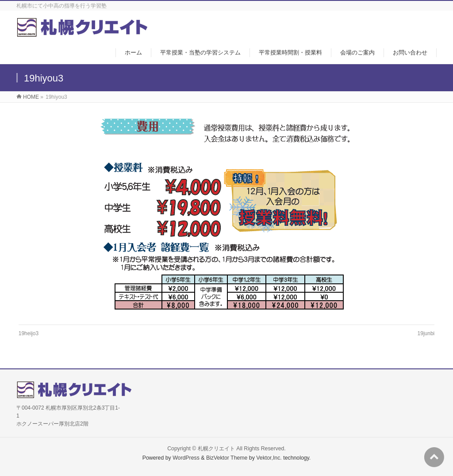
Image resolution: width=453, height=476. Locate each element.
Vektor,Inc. (269, 458)
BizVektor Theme (227, 458)
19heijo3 (29, 333)
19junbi (426, 333)
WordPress (186, 458)
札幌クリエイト (216, 449)
